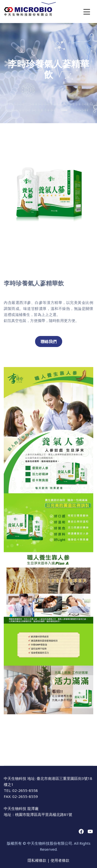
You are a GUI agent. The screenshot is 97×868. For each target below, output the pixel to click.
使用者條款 (60, 860)
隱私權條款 (37, 860)
